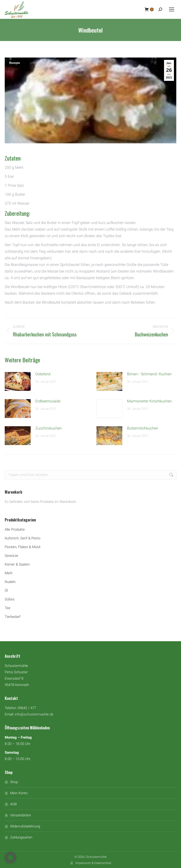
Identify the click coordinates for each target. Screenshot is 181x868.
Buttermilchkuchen (143, 428)
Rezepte (15, 63)
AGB (13, 804)
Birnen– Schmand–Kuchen (149, 374)
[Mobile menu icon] (172, 9)
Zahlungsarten (21, 837)
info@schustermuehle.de (34, 714)
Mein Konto (19, 793)
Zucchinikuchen (49, 428)
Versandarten (21, 815)
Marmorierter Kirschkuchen (149, 401)
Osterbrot (43, 374)
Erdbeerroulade (48, 401)
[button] (10, 858)
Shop (14, 782)
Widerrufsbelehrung (25, 826)
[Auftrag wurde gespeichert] (18, 381)
